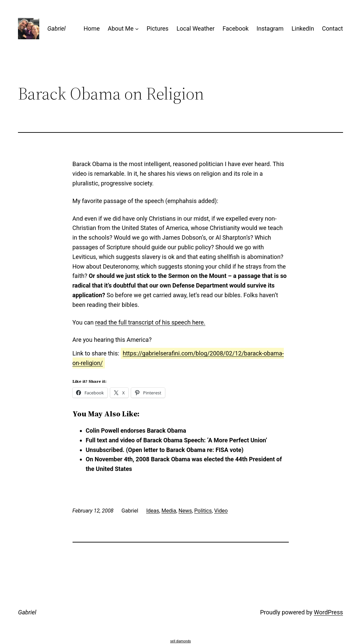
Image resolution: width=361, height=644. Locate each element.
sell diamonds (180, 641)
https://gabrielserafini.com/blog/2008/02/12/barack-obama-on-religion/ (178, 358)
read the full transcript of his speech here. (150, 322)
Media (169, 511)
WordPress (328, 612)
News (185, 511)
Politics (203, 511)
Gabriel (56, 28)
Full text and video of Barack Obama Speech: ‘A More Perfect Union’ (177, 440)
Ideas (153, 511)
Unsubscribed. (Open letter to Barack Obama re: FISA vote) (165, 450)
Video (221, 511)
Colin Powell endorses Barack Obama (136, 430)
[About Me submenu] (137, 29)
